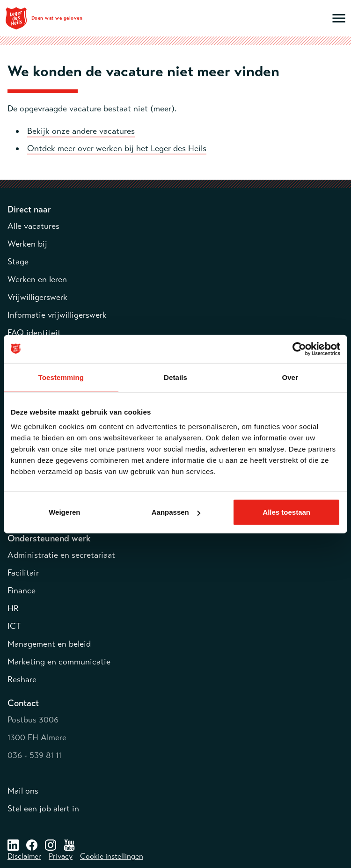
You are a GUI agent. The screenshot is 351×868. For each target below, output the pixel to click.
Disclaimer (24, 856)
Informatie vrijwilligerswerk (57, 315)
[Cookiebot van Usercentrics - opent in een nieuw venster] (299, 349)
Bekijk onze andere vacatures (81, 131)
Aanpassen (176, 512)
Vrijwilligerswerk (37, 297)
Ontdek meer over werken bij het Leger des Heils (117, 148)
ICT (14, 626)
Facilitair (23, 573)
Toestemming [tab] (61, 377)
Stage (18, 262)
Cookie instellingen (112, 856)
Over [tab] (290, 377)
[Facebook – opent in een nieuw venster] (32, 845)
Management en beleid (49, 644)
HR (13, 608)
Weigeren (64, 512)
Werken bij (27, 244)
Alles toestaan (286, 512)
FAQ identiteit (34, 333)
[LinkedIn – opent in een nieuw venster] (13, 845)
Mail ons (23, 791)
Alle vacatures (33, 226)
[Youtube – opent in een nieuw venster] (69, 845)
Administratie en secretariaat (61, 555)
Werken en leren (37, 279)
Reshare (22, 679)
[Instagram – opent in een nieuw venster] (51, 845)
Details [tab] (175, 377)
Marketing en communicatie (59, 662)
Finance (22, 591)
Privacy (61, 856)
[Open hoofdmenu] (339, 18)
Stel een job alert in (43, 809)
